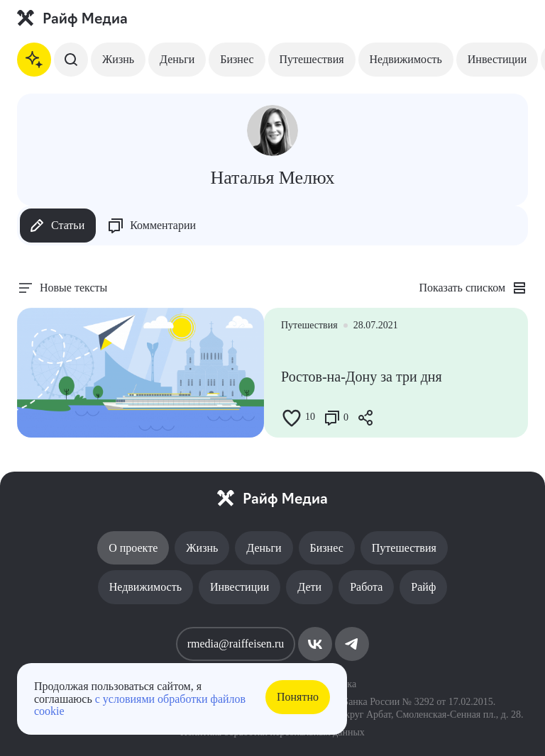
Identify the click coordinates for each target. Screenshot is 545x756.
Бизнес (237, 59)
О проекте (133, 548)
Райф (423, 587)
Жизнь (118, 59)
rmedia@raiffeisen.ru (236, 644)
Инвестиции (497, 59)
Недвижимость (406, 59)
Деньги (177, 59)
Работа (366, 587)
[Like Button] (292, 418)
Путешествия (312, 59)
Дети (309, 587)
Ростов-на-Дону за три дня (362, 377)
